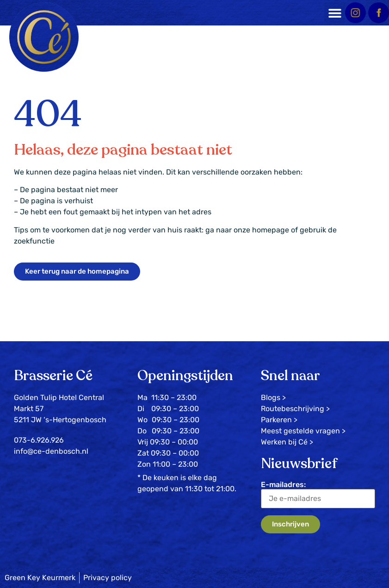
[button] (335, 13)
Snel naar (290, 376)
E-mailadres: (318, 494)
